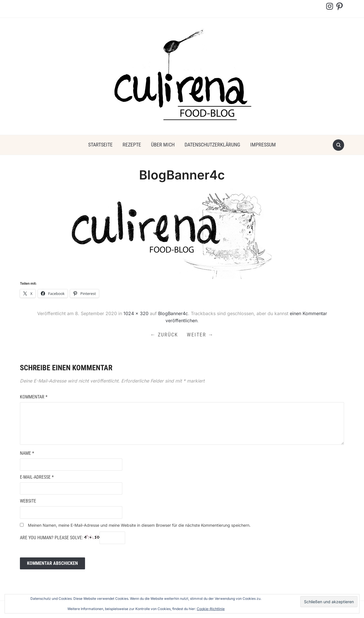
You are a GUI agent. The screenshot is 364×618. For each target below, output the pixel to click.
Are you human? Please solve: (73, 538)
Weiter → (200, 335)
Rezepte (132, 145)
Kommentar (34, 397)
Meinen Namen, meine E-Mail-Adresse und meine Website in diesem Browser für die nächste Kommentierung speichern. (139, 525)
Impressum (263, 145)
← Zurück (164, 335)
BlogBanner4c (173, 313)
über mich (163, 145)
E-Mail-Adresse (37, 477)
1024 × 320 (136, 313)
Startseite (100, 145)
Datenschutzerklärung (212, 145)
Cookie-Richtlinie (211, 609)
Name (27, 453)
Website (28, 501)
